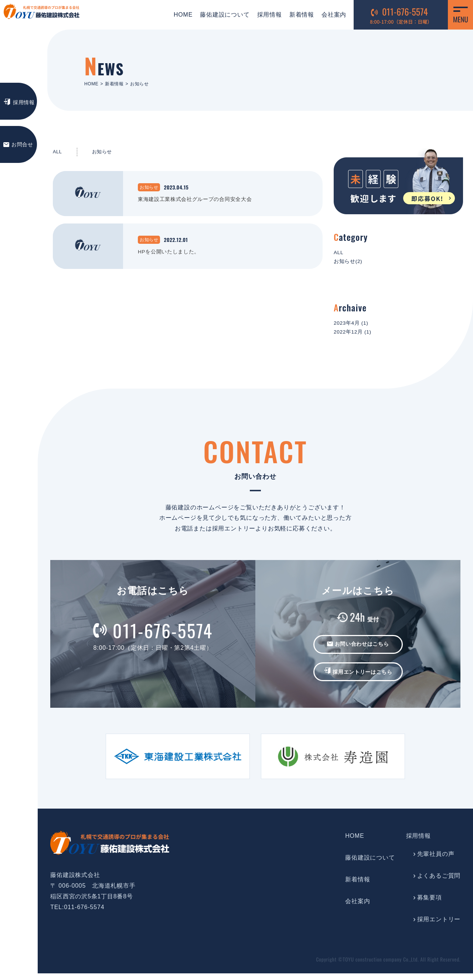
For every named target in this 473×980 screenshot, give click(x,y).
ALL (58, 153)
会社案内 (329, 15)
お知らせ (105, 153)
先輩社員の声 (436, 861)
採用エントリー (439, 926)
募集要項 (430, 904)
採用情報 (265, 15)
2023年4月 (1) (354, 327)
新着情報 (297, 15)
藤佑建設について (220, 15)
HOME (179, 15)
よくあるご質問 (439, 882)
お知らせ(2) (350, 264)
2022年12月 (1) (356, 337)
